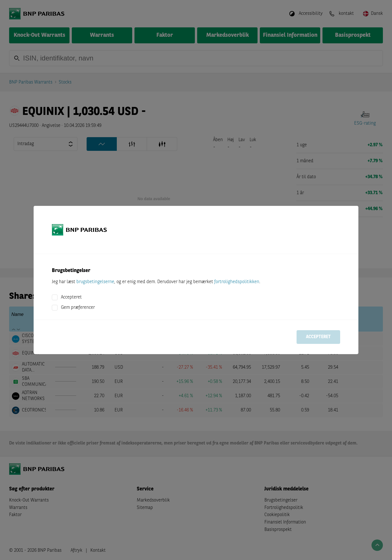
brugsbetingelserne (95, 282)
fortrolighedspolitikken (237, 282)
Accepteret (71, 297)
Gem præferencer (78, 308)
